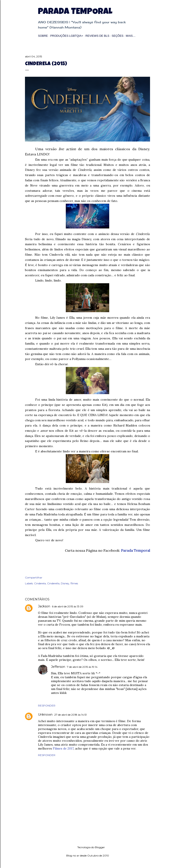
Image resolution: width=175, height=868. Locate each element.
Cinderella (53, 583)
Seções (117, 36)
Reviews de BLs (97, 36)
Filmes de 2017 (63, 748)
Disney (65, 583)
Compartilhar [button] (34, 577)
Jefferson (58, 667)
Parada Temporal (75, 12)
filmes (74, 583)
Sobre (43, 36)
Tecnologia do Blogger (88, 847)
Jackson (44, 606)
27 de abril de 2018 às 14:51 (70, 715)
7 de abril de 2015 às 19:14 (82, 667)
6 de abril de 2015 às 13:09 (68, 606)
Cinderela (40, 583)
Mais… (131, 36)
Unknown (45, 715)
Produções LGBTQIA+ (67, 36)
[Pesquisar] (147, 12)
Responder (47, 706)
